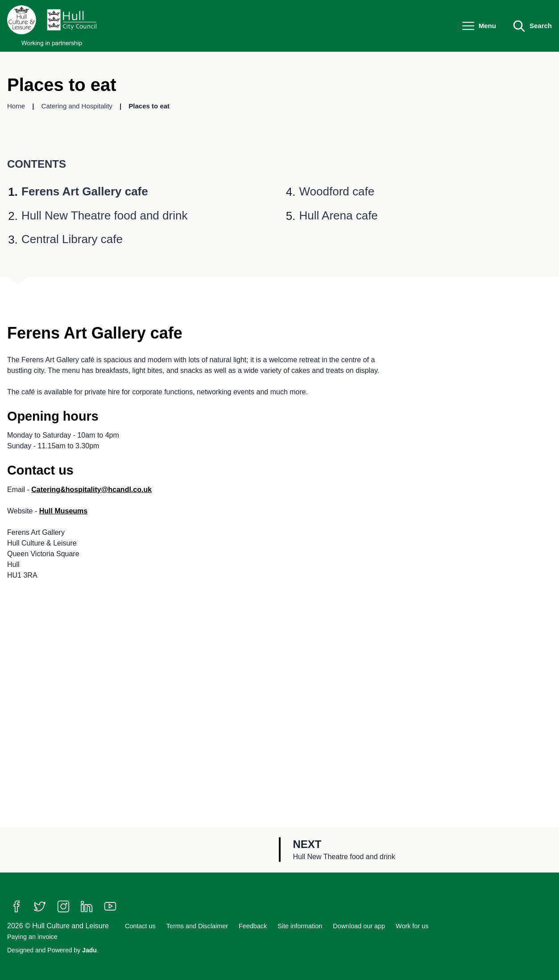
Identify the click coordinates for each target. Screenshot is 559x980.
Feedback (253, 926)
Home (17, 106)
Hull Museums (63, 511)
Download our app (359, 926)
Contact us (140, 926)
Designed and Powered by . (53, 950)
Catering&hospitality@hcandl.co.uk (91, 490)
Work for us (412, 926)
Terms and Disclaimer (197, 926)
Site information (300, 926)
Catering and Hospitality (78, 106)
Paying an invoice (32, 937)
